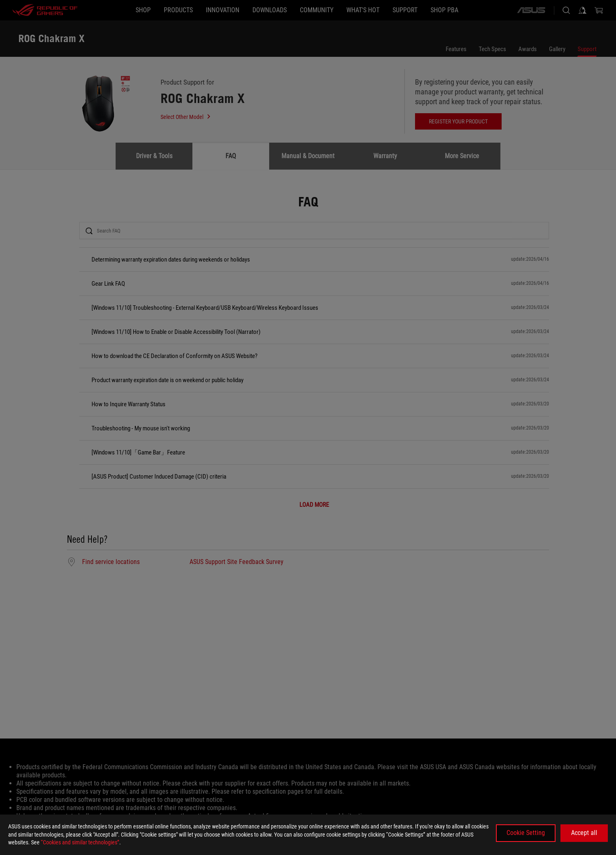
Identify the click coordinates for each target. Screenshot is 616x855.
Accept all (584, 833)
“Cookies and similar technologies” (80, 842)
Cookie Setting (526, 833)
